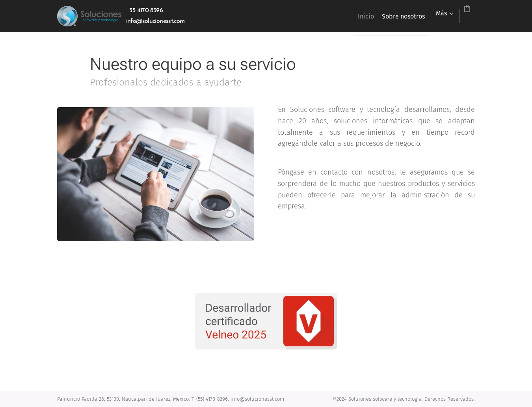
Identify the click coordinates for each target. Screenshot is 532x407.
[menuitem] (334, 16)
